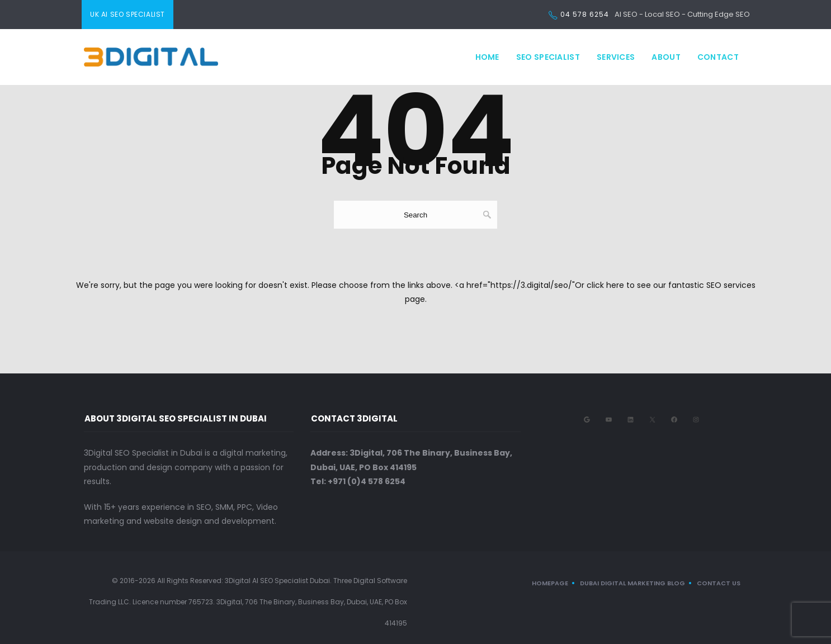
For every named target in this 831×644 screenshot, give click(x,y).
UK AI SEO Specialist (128, 14)
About (666, 57)
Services (616, 57)
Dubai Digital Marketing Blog (632, 583)
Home (487, 57)
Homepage (550, 583)
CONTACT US (719, 583)
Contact (718, 57)
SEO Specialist (548, 57)
